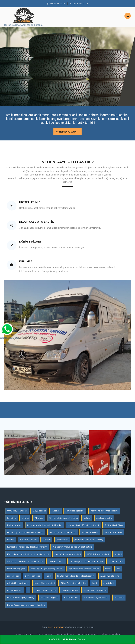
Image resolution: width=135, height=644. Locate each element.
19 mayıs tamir (56, 561)
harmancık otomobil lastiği (104, 511)
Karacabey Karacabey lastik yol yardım (27, 547)
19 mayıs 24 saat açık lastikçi (63, 518)
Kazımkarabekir (90, 532)
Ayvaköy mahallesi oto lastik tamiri (25, 561)
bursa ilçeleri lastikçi (88, 634)
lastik (108, 569)
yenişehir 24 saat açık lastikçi (89, 540)
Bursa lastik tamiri (24, 634)
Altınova (39, 518)
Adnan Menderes (113, 532)
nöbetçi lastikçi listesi (112, 634)
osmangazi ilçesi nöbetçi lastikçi (47, 569)
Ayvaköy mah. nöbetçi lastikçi (84, 569)
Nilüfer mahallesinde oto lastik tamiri (76, 576)
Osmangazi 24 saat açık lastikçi (86, 561)
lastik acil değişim (16, 569)
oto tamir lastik (104, 518)
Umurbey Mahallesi (17, 511)
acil (118, 569)
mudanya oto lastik (110, 576)
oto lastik (119, 597)
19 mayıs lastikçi (70, 590)
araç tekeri (109, 583)
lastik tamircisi (116, 561)
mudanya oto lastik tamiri (63, 532)
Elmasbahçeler (33, 576)
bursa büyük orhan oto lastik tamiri (25, 532)
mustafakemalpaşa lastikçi (21, 597)
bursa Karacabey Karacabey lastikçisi (26, 605)
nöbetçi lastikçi (15, 590)
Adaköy (56, 511)
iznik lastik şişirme (75, 511)
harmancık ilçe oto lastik (96, 597)
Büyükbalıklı (39, 511)
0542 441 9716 (56, 4)
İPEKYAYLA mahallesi (98, 554)
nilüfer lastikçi (71, 597)
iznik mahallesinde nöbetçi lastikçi (45, 525)
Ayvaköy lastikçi (28, 540)
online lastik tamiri (65, 634)
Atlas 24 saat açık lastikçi (73, 583)
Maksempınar (14, 525)
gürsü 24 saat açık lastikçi (68, 554)
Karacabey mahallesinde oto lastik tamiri (28, 554)
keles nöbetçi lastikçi (45, 583)
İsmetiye (12, 518)
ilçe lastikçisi (63, 540)
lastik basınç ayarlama (95, 590)
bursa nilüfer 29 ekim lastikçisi (83, 525)
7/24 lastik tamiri (45, 634)
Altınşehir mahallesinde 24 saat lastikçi (73, 547)
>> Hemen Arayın (66, 132)
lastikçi (11, 540)
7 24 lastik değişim (114, 525)
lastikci (25, 518)
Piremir (47, 540)
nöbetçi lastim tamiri (18, 583)
